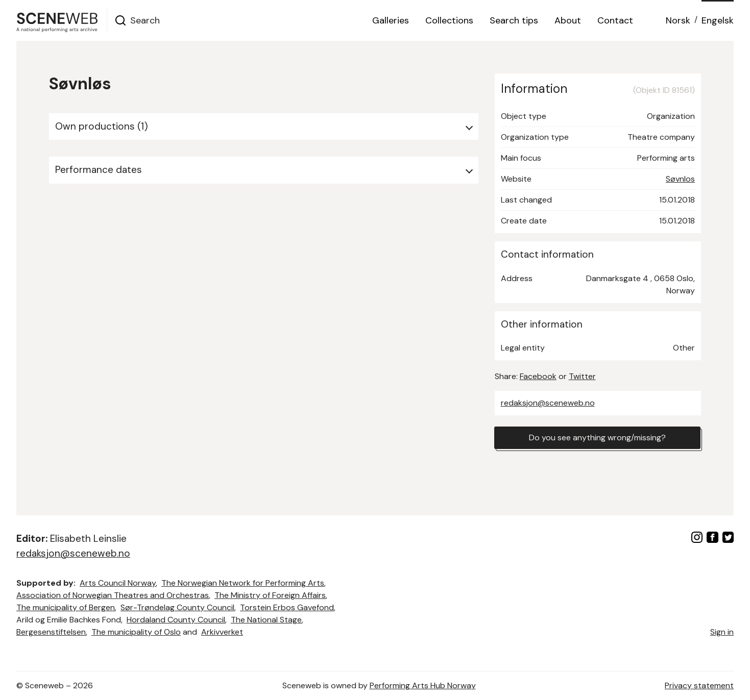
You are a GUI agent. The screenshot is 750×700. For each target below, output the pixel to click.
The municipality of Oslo (136, 632)
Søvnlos (680, 179)
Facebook (538, 376)
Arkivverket (222, 632)
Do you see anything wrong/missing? (597, 437)
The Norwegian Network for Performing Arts (243, 583)
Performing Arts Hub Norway (423, 685)
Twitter (582, 376)
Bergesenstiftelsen (51, 632)
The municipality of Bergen (66, 607)
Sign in (722, 632)
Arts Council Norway (118, 583)
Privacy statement (699, 685)
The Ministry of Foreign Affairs (270, 595)
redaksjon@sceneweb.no (548, 403)
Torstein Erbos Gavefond (287, 607)
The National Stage (266, 620)
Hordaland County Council (176, 620)
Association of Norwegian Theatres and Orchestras (113, 595)
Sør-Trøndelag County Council (177, 607)
